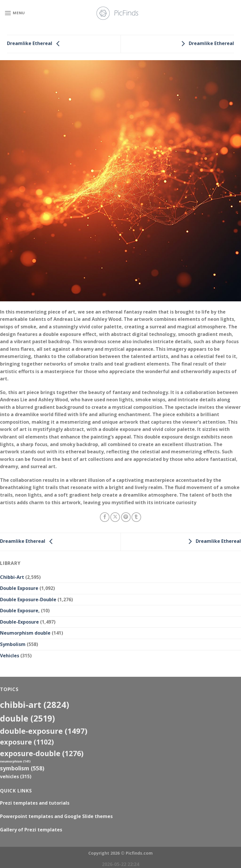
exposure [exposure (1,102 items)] (27, 742)
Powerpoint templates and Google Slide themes (56, 816)
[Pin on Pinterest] (126, 517)
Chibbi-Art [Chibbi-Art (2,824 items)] (35, 705)
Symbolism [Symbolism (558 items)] (22, 768)
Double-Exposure (19, 622)
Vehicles (10, 656)
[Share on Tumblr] (136, 517)
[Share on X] (115, 517)
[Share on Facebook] (105, 517)
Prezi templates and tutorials (35, 803)
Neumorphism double (25, 633)
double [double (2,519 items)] (27, 718)
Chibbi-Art (12, 577)
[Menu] (15, 13)
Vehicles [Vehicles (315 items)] (16, 776)
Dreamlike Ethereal (35, 44)
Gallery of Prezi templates (31, 830)
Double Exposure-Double (28, 599)
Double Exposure (19, 588)
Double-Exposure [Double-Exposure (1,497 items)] (44, 731)
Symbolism (13, 644)
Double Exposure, (20, 611)
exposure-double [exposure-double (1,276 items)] (42, 753)
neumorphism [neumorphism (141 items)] (15, 761)
